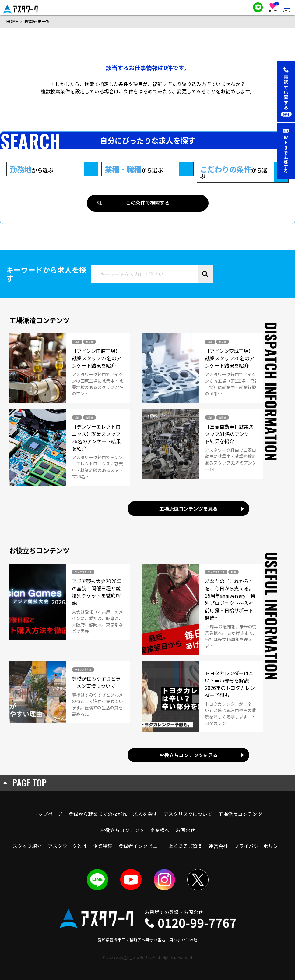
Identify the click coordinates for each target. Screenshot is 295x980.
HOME (12, 21)
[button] (286, 91)
